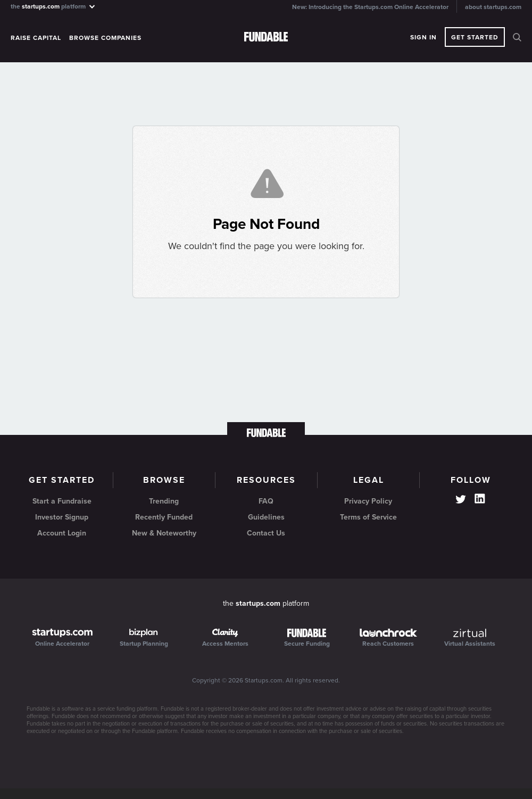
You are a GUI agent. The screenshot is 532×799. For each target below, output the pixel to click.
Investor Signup (62, 517)
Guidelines (266, 517)
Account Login (62, 533)
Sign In (423, 37)
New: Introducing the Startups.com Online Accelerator (370, 7)
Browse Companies (105, 38)
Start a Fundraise (62, 501)
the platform (53, 6)
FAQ (266, 501)
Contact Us (266, 533)
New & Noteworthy (164, 533)
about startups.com (493, 7)
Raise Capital (36, 38)
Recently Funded (164, 517)
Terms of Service (368, 517)
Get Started (475, 37)
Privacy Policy (368, 501)
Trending (164, 501)
